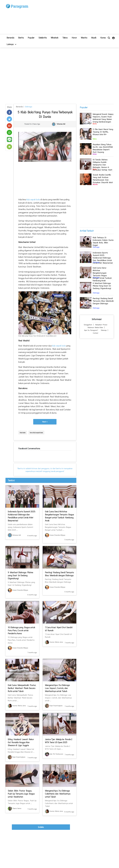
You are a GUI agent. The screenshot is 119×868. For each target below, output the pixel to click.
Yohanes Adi (61, 124)
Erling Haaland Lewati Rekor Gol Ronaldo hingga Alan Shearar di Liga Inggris (21, 742)
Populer (31, 38)
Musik (94, 38)
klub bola (23, 432)
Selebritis (43, 38)
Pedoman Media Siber (95, 327)
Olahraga (28, 107)
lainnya (11, 44)
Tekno (65, 38)
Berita (21, 38)
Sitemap (104, 330)
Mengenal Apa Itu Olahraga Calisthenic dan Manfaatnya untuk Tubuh (58, 794)
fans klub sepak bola (36, 432)
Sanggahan (88, 325)
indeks (41, 827)
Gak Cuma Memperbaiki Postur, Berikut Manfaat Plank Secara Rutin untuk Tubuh (22, 688)
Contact (96, 333)
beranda (10, 38)
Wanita (84, 38)
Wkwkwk (55, 38)
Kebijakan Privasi (101, 325)
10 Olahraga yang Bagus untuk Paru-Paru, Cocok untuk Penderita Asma (21, 630)
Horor (74, 38)
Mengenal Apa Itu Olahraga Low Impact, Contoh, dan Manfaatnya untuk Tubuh (57, 688)
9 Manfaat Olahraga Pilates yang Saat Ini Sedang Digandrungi (20, 575)
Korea (103, 38)
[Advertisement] (73, 18)
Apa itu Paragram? (91, 330)
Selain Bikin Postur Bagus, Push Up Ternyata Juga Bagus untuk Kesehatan (21, 794)
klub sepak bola (33, 199)
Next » (45, 422)
